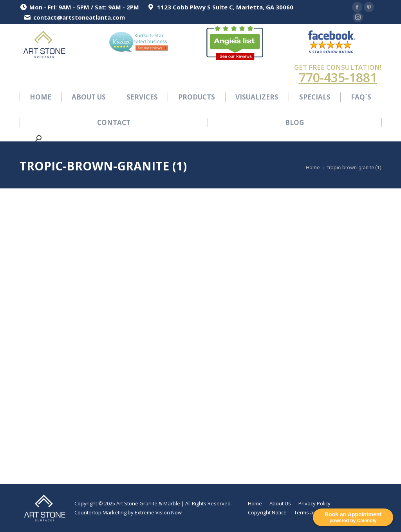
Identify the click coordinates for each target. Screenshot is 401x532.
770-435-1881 (338, 77)
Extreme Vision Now (158, 512)
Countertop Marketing (100, 512)
